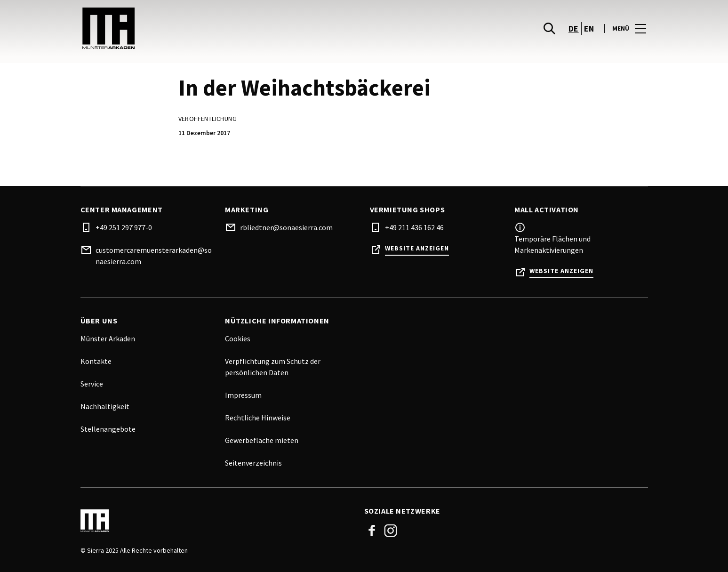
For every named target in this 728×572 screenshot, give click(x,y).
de (574, 28)
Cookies (238, 338)
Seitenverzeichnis (253, 463)
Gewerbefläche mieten (262, 440)
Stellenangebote (108, 429)
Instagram (391, 531)
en (589, 28)
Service (92, 384)
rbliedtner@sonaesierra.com (286, 227)
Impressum (243, 395)
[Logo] (217, 521)
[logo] (223, 28)
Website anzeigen (417, 248)
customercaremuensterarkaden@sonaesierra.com (154, 256)
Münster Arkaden (108, 338)
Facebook (372, 531)
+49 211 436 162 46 (414, 227)
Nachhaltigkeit (105, 406)
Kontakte (96, 361)
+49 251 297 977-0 (124, 227)
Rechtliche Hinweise (258, 418)
